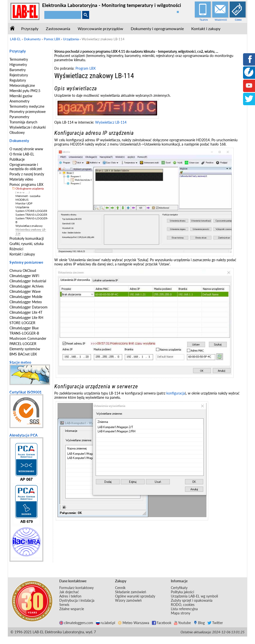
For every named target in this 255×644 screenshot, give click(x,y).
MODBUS (22, 200)
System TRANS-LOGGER (31, 215)
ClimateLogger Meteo (26, 302)
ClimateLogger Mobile (26, 297)
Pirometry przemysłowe (28, 112)
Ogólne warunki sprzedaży (135, 596)
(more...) (23, 192)
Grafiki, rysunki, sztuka (27, 244)
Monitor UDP (24, 203)
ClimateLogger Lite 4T (26, 312)
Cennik (238, 20)
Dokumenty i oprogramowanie (157, 28)
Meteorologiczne (22, 85)
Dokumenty (19, 141)
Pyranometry (19, 117)
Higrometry (18, 65)
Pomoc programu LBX (26, 184)
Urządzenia (22, 207)
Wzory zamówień (128, 600)
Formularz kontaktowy (76, 588)
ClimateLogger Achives (27, 286)
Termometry (19, 59)
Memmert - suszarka (28, 196)
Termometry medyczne (27, 106)
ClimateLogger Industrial (28, 281)
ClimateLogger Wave (25, 291)
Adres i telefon (70, 596)
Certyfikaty (179, 588)
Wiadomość (221, 20)
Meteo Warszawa (133, 623)
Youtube (182, 623)
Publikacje (17, 159)
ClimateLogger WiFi (24, 276)
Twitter (215, 623)
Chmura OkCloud (23, 271)
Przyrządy (30, 28)
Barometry (18, 70)
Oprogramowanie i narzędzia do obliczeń (26, 167)
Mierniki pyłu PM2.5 (25, 91)
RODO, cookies (183, 605)
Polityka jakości (182, 592)
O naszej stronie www (26, 149)
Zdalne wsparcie (72, 609)
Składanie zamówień (131, 592)
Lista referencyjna (184, 609)
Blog (199, 623)
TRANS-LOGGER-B (24, 333)
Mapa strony (181, 613)
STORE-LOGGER (22, 323)
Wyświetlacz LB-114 (111, 122)
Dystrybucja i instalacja (77, 600)
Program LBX (86, 68)
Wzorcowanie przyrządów (100, 28)
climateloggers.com (76, 623)
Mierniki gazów (21, 96)
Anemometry (19, 101)
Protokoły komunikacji (27, 238)
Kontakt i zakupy (206, 28)
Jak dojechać (69, 592)
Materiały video (21, 179)
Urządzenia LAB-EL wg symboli (194, 596)
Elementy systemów (25, 349)
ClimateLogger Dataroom (29, 307)
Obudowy (17, 132)
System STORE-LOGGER (31, 211)
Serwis (64, 605)
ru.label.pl (105, 623)
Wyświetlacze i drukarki (28, 127)
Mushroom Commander (28, 338)
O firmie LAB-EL (22, 154)
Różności (16, 249)
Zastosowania (58, 28)
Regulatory (18, 80)
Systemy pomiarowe (26, 262)
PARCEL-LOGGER (23, 344)
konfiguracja (176, 393)
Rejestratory (19, 75)
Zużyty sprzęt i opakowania (192, 600)
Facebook (162, 623)
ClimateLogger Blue (24, 328)
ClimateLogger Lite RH (26, 318)
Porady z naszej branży (27, 174)
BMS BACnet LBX (23, 354)
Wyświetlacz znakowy (29, 226)
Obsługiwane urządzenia (30, 188)
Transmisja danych (23, 122)
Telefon (204, 20)
